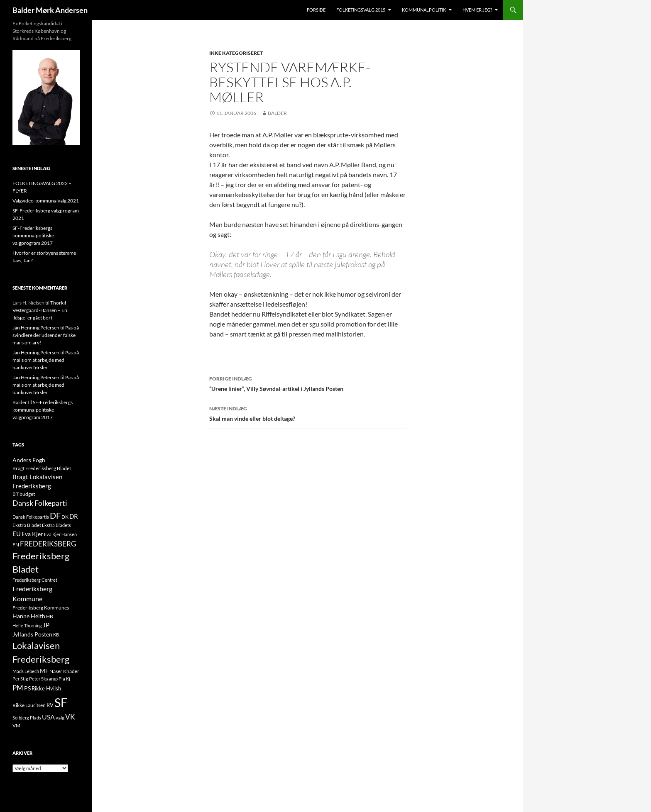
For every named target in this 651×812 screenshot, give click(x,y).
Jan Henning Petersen (36, 328)
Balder (277, 113)
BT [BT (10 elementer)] (16, 494)
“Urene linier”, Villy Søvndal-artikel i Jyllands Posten (308, 383)
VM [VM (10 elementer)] (16, 725)
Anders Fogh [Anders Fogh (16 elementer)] (29, 460)
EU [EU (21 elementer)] (17, 534)
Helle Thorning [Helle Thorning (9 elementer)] (27, 625)
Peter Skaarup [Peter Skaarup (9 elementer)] (43, 679)
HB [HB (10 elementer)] (50, 616)
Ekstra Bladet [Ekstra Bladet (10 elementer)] (27, 525)
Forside (316, 10)
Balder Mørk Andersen (50, 10)
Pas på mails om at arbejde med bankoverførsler (46, 360)
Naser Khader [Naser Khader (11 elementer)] (64, 671)
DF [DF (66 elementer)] (55, 515)
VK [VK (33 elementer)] (70, 717)
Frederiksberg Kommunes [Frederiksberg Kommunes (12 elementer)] (41, 608)
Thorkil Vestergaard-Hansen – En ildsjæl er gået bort (40, 310)
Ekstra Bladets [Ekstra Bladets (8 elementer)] (56, 525)
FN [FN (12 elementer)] (16, 545)
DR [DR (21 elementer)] (74, 516)
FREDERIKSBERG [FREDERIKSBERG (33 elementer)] (48, 544)
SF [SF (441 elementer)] (61, 702)
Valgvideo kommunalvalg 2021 (46, 201)
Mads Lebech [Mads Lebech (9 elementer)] (26, 671)
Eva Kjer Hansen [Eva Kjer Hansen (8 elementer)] (60, 534)
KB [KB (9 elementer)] (56, 635)
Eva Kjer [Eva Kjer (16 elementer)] (32, 534)
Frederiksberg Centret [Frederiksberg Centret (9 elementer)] (35, 580)
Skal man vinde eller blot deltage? (308, 413)
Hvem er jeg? (477, 10)
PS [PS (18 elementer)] (27, 688)
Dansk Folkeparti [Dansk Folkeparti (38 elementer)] (40, 503)
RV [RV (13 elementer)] (50, 705)
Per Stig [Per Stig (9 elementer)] (20, 679)
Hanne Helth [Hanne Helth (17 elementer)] (29, 616)
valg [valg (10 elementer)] (60, 718)
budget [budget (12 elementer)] (27, 494)
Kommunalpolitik (424, 10)
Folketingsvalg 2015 (361, 10)
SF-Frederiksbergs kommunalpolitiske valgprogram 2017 (33, 235)
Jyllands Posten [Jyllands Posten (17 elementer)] (32, 634)
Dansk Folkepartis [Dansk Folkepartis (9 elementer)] (31, 517)
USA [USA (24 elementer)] (48, 717)
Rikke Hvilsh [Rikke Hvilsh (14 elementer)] (46, 688)
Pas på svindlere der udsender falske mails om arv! (46, 335)
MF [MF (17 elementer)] (44, 671)
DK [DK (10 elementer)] (65, 517)
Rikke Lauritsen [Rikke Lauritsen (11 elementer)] (29, 705)
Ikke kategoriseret (236, 53)
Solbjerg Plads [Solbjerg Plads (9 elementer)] (27, 718)
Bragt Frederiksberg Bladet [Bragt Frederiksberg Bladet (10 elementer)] (42, 468)
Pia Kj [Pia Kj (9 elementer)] (64, 679)
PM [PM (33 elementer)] (18, 688)
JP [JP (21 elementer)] (46, 625)
